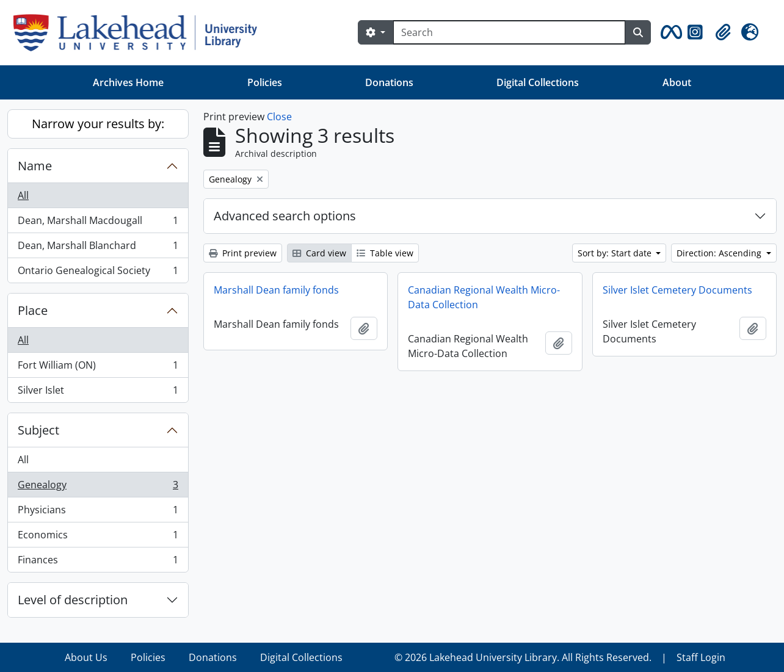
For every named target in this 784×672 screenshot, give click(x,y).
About (677, 82)
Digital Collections (538, 82)
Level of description (73, 600)
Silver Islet (98, 392)
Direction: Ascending (720, 253)
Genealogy (98, 487)
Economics (98, 537)
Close (279, 117)
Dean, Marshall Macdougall (98, 223)
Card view (319, 253)
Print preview (243, 253)
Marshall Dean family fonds (276, 290)
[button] (669, 32)
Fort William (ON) (98, 368)
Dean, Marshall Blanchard (98, 248)
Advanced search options (285, 216)
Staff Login (701, 657)
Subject (38, 430)
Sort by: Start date (616, 253)
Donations (389, 82)
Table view (385, 253)
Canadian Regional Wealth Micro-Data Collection (484, 297)
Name (35, 166)
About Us (86, 657)
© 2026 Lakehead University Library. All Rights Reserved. (523, 657)
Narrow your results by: (98, 124)
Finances (98, 562)
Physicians (98, 512)
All (23, 195)
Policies (265, 82)
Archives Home (128, 82)
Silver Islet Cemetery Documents (677, 290)
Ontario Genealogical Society (98, 273)
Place (33, 310)
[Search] (509, 32)
